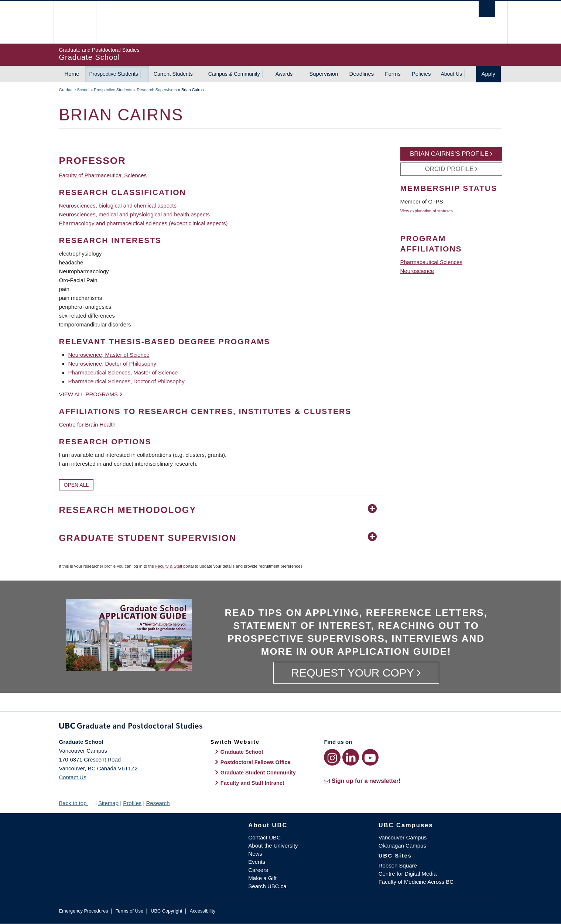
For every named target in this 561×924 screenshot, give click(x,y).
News (255, 854)
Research (158, 803)
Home (72, 74)
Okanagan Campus (402, 846)
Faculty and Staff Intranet (252, 783)
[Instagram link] (332, 757)
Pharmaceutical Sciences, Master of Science (123, 372)
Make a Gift (262, 878)
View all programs (89, 394)
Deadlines (362, 74)
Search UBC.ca (267, 886)
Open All (76, 485)
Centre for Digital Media (408, 874)
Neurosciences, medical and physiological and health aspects (135, 214)
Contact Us (73, 777)
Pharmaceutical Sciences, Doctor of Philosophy (126, 381)
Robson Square (398, 865)
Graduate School (74, 90)
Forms (393, 74)
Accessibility (203, 911)
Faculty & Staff (169, 566)
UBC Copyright (166, 911)
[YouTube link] (370, 757)
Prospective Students (114, 74)
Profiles (132, 803)
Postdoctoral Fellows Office (256, 762)
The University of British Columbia (75, 22)
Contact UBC (264, 837)
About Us (451, 74)
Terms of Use (129, 911)
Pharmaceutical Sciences (431, 262)
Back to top (76, 803)
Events (257, 862)
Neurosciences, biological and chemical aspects (118, 206)
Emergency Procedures (84, 911)
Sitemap (108, 803)
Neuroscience (417, 271)
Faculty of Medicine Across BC (416, 882)
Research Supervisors (157, 90)
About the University (273, 846)
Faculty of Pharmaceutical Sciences (103, 175)
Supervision (324, 74)
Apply (489, 74)
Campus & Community (234, 74)
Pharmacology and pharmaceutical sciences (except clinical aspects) (143, 223)
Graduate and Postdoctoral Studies (281, 727)
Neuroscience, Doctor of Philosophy (112, 364)
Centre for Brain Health (87, 425)
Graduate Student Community (258, 773)
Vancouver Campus (403, 837)
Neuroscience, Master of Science (109, 355)
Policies (421, 74)
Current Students (173, 74)
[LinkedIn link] (351, 757)
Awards (284, 74)
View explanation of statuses (427, 211)
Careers (258, 870)
